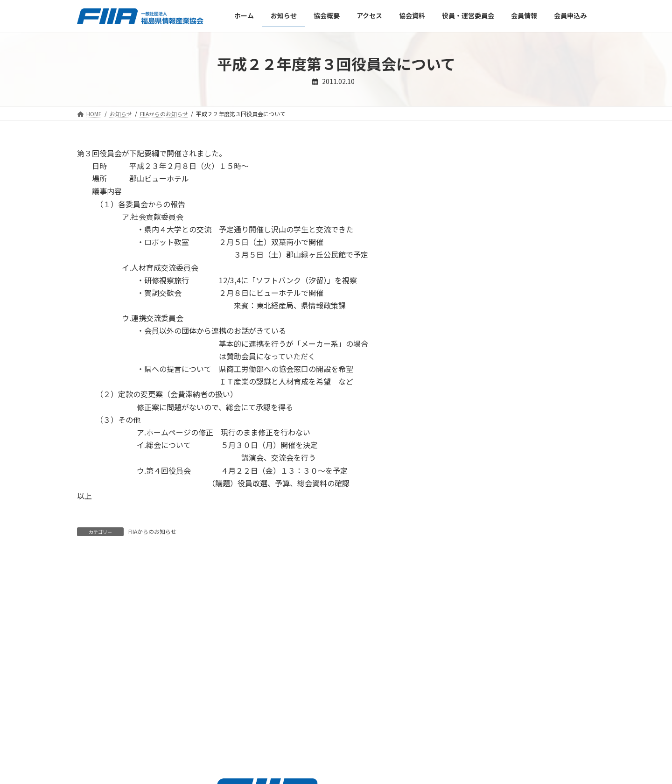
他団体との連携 (487, 286)
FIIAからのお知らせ (152, 531)
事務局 (474, 248)
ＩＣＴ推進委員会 (490, 230)
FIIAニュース (476, 191)
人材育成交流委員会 (494, 267)
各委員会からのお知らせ (494, 210)
